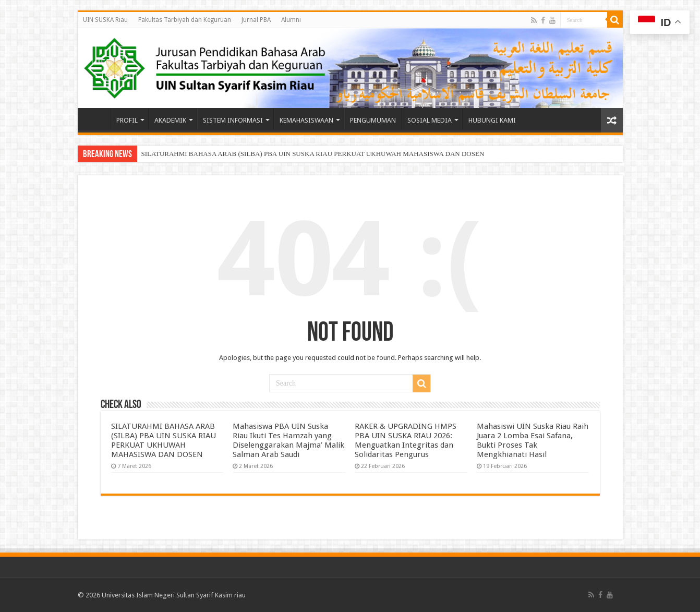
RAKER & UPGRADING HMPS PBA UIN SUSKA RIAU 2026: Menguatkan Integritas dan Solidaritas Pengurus (406, 440)
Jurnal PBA (256, 20)
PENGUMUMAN (373, 120)
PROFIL (127, 120)
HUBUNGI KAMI (492, 120)
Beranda (96, 119)
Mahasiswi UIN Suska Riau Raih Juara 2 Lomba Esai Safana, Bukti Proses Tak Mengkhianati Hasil (533, 440)
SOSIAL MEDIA (430, 120)
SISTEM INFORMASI (233, 120)
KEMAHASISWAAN (306, 120)
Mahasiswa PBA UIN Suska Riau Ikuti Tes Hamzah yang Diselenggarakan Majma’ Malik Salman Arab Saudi (288, 440)
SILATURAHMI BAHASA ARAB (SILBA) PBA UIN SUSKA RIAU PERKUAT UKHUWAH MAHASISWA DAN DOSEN (313, 154)
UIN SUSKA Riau (105, 20)
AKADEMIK (170, 120)
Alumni (291, 20)
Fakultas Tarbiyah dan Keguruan (185, 20)
